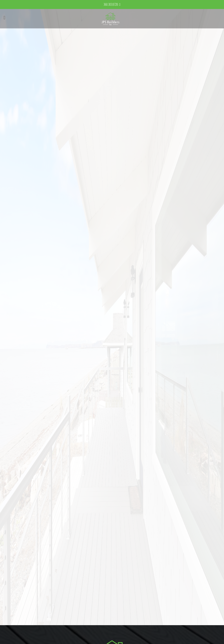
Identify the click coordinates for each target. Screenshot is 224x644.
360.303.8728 (111, 4)
